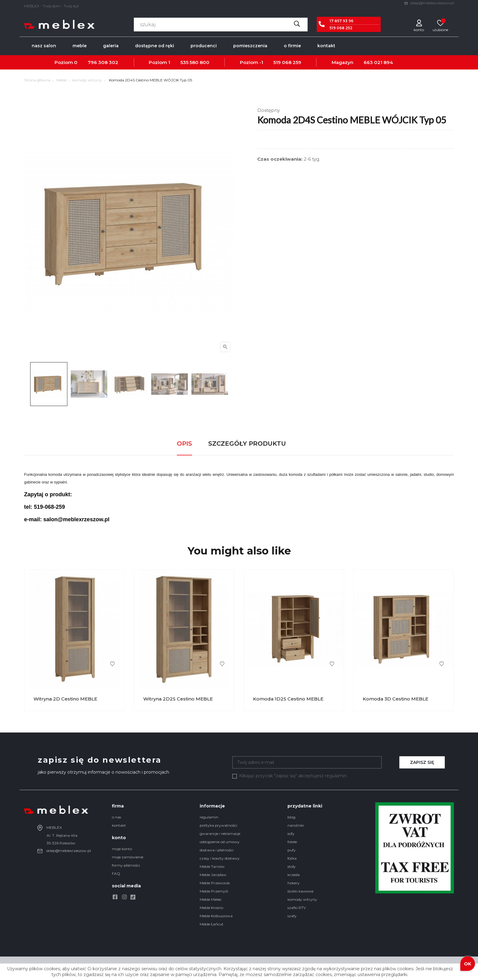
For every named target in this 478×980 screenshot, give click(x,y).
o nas (116, 817)
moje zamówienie (128, 857)
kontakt (119, 825)
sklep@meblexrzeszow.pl (429, 3)
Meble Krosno (211, 908)
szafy (292, 916)
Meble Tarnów (212, 866)
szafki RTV (297, 908)
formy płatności (126, 865)
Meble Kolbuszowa (216, 916)
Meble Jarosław (213, 875)
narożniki (296, 825)
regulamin (209, 817)
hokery (294, 883)
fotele (292, 842)
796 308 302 (103, 62)
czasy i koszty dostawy (220, 858)
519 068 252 (341, 28)
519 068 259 (287, 62)
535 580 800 (195, 62)
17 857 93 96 (341, 21)
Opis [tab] (184, 444)
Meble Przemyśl (214, 891)
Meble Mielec (211, 899)
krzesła (294, 875)
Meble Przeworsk (215, 883)
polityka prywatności (218, 825)
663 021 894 (378, 62)
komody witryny (302, 899)
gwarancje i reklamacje (220, 834)
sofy (291, 834)
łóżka (292, 858)
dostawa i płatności (217, 850)
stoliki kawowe (300, 891)
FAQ (116, 873)
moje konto (122, 849)
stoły (292, 866)
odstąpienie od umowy (220, 842)
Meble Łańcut (212, 924)
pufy (292, 850)
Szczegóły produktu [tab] (247, 444)
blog (291, 817)
